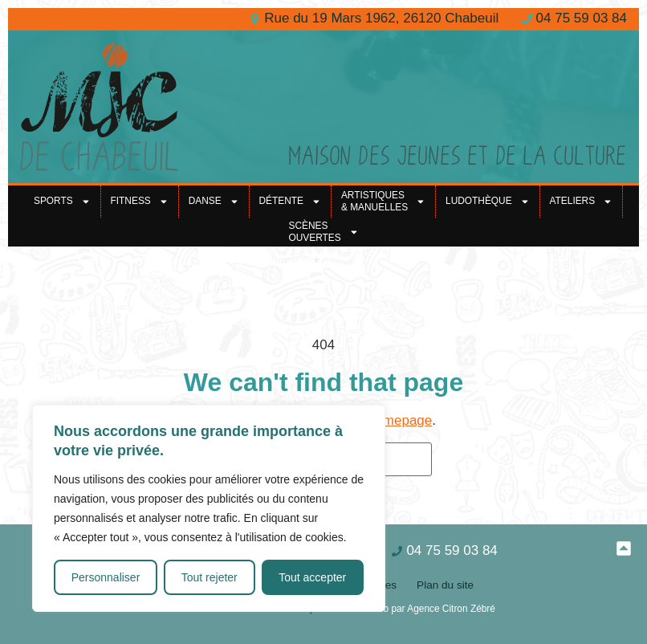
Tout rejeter (210, 577)
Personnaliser (106, 577)
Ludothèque (487, 202)
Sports (62, 202)
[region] (209, 508)
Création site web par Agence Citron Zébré (405, 609)
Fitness (140, 202)
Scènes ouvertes (323, 232)
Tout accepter (312, 577)
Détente (290, 202)
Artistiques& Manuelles (383, 202)
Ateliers (582, 202)
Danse (214, 202)
